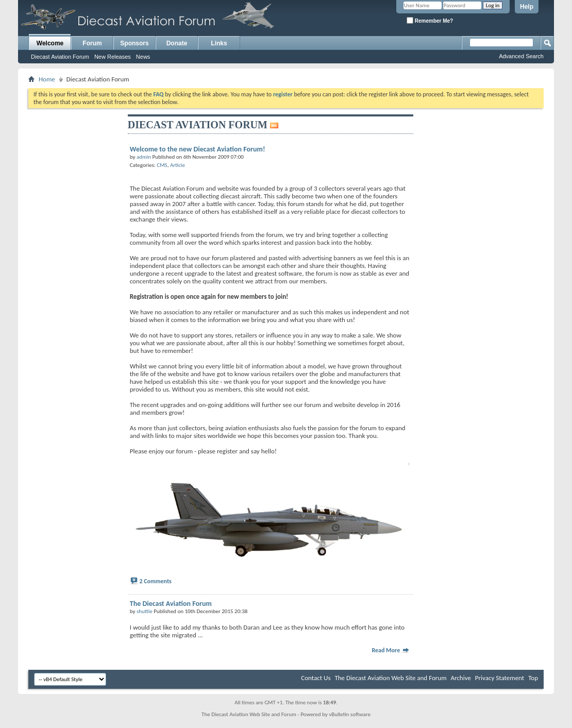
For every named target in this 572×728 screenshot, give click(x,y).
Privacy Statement (500, 678)
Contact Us (316, 678)
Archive (460, 678)
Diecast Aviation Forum (60, 57)
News (143, 57)
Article (178, 165)
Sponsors (134, 43)
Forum (92, 43)
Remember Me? (430, 20)
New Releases (113, 57)
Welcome (50, 43)
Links (219, 43)
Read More (391, 650)
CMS (162, 165)
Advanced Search (521, 56)
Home (47, 79)
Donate (177, 43)
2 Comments (155, 581)
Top (533, 678)
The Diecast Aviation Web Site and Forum (390, 678)
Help (527, 7)
